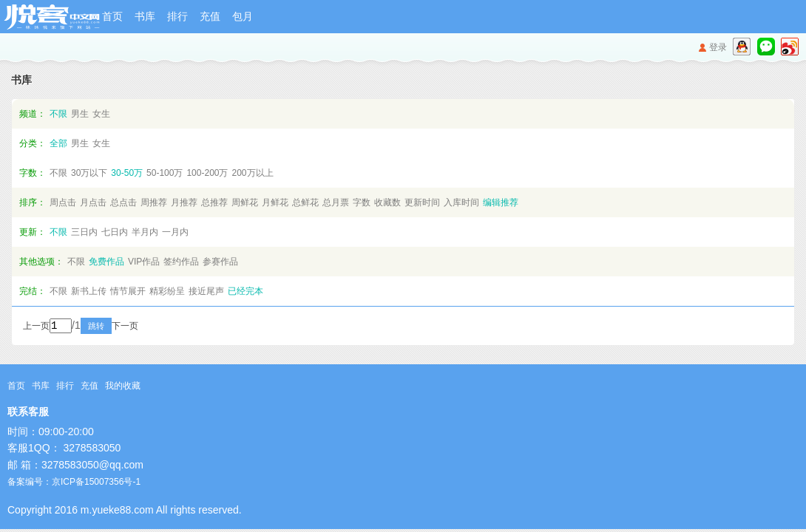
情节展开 (128, 291)
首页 (112, 16)
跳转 (116, 327)
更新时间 (422, 202)
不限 (58, 114)
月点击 (93, 202)
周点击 (63, 202)
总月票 (336, 202)
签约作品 (181, 262)
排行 (177, 16)
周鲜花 (245, 202)
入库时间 (461, 202)
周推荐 (154, 202)
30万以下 (89, 173)
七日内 (115, 232)
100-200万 (207, 173)
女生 (101, 114)
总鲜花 (305, 202)
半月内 (145, 232)
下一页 (145, 327)
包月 (243, 16)
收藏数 (387, 202)
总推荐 (214, 202)
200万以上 (252, 173)
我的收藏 (123, 387)
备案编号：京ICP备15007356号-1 (74, 483)
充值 (210, 16)
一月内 (175, 232)
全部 (58, 143)
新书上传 (89, 291)
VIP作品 (144, 262)
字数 (362, 202)
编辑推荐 (501, 202)
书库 (145, 16)
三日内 (84, 232)
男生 (80, 114)
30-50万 (127, 173)
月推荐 (184, 202)
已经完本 (245, 291)
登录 (718, 47)
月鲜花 (275, 202)
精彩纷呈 (167, 291)
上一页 (36, 327)
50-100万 (165, 173)
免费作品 (106, 262)
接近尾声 (206, 291)
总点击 (123, 202)
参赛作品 (220, 262)
